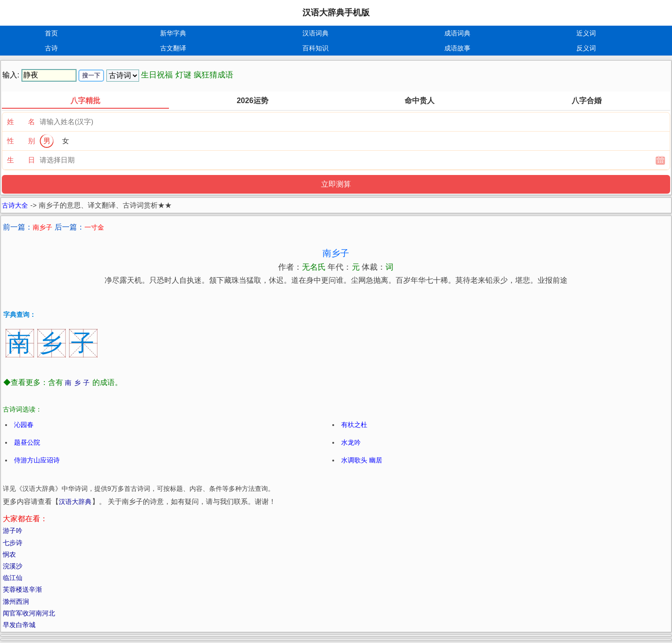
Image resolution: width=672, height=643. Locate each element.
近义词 (586, 33)
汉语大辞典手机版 (336, 13)
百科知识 (315, 48)
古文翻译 (173, 48)
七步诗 (13, 543)
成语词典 (457, 33)
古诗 (51, 48)
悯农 (9, 554)
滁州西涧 (16, 601)
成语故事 (457, 48)
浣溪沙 (13, 566)
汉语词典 (315, 33)
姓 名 (21, 122)
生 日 (21, 160)
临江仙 (13, 578)
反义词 (586, 48)
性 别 (21, 141)
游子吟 (13, 531)
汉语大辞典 (75, 502)
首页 (51, 33)
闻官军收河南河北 (29, 613)
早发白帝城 (19, 625)
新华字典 (173, 33)
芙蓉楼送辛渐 (22, 589)
